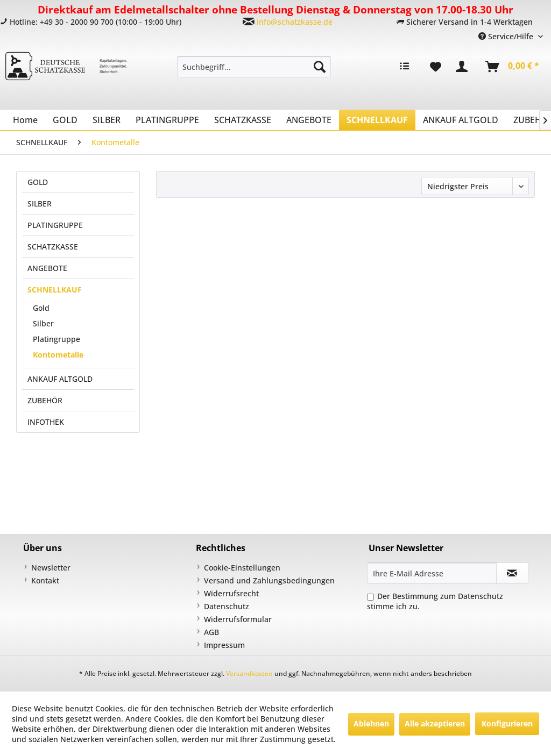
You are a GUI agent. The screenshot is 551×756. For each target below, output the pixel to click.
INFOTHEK (46, 422)
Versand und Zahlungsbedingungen (269, 580)
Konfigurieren (507, 723)
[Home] (25, 120)
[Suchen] (320, 67)
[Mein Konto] (464, 67)
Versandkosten (249, 673)
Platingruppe (56, 339)
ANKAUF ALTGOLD (60, 379)
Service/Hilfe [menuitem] (507, 36)
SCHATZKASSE (53, 247)
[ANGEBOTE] (309, 120)
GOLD (38, 182)
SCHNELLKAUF (55, 290)
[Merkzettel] (436, 67)
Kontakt (45, 580)
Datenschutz (227, 606)
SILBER (40, 204)
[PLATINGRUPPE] (167, 120)
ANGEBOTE (47, 268)
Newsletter (51, 568)
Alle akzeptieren (435, 723)
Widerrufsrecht (231, 593)
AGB (211, 632)
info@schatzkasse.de (295, 22)
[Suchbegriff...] (254, 67)
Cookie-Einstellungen (242, 568)
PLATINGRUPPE (55, 225)
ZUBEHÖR (45, 400)
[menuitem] (254, 67)
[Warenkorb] (513, 67)
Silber (43, 323)
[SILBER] (107, 120)
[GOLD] (65, 120)
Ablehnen (371, 723)
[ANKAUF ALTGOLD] (461, 120)
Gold (41, 308)
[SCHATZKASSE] (243, 120)
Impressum (224, 645)
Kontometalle (58, 355)
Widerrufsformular (238, 619)
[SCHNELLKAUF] (377, 120)
